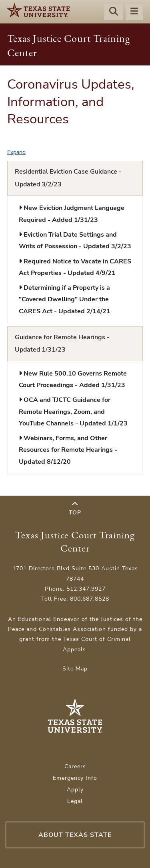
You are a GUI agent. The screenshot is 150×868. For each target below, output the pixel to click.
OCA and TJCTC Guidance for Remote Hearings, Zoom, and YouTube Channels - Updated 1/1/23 (73, 412)
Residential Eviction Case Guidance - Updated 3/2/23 (68, 178)
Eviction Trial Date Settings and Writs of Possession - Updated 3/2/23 (75, 240)
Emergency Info (75, 778)
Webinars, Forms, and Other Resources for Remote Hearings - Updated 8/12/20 (68, 450)
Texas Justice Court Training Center (75, 542)
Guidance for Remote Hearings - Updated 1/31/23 (62, 344)
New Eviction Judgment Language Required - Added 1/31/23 (72, 214)
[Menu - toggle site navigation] (134, 12)
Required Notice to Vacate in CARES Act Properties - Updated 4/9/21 (75, 267)
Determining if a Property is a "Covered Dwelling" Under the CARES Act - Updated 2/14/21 (65, 300)
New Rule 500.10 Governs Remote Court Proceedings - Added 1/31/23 (73, 379)
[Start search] (114, 12)
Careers (75, 766)
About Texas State (75, 835)
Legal (75, 801)
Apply (75, 790)
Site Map (75, 669)
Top (75, 509)
